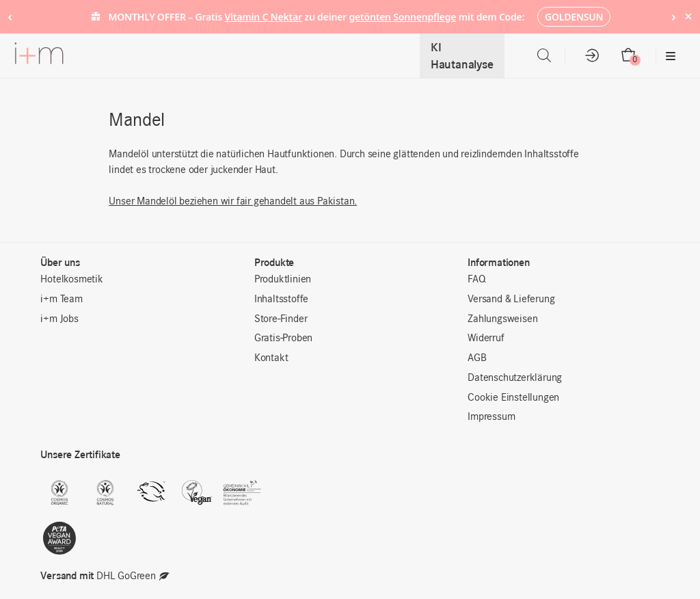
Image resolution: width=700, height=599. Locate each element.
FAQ (476, 280)
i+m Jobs (59, 319)
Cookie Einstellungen (513, 398)
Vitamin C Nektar (263, 17)
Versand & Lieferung (511, 299)
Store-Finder (281, 319)
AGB (477, 358)
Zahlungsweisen (502, 319)
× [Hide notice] (688, 16)
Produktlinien (283, 280)
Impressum (491, 417)
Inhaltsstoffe (281, 299)
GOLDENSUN (574, 17)
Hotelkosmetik (71, 280)
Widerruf (486, 338)
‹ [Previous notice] (10, 16)
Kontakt (271, 358)
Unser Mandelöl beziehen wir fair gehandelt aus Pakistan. (233, 202)
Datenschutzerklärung (515, 378)
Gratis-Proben (283, 338)
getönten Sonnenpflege (402, 17)
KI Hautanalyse (462, 56)
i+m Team (61, 299)
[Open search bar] (544, 56)
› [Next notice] (674, 16)
